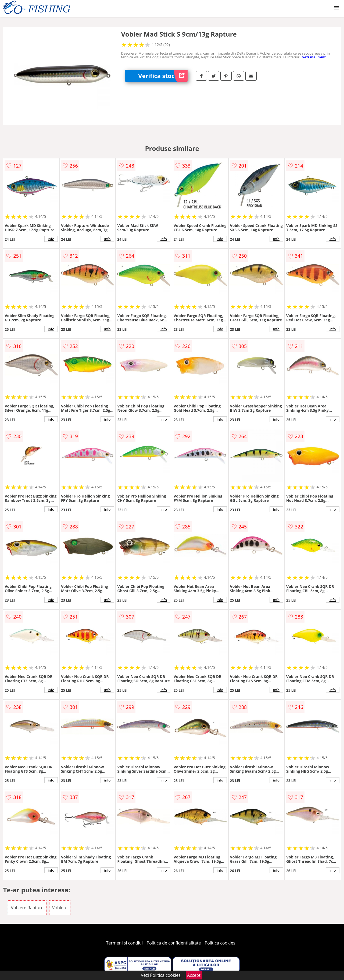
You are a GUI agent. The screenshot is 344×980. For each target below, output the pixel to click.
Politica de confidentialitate (174, 943)
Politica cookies (220, 943)
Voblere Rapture (27, 908)
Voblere (60, 908)
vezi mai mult (314, 57)
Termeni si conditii (125, 943)
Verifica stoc (163, 76)
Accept (194, 975)
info (51, 239)
